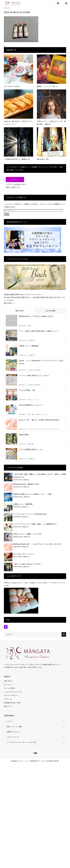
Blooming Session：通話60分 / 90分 (26, 484)
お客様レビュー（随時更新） (23, 504)
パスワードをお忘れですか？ (16, 184)
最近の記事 (19, 311)
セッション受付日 (9, 688)
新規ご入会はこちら (13, 187)
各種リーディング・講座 (14, 727)
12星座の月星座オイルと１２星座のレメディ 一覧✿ (32, 494)
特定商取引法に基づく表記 (12, 703)
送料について (8, 706)
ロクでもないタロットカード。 (24, 554)
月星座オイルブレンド (13, 732)
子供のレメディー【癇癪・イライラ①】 (27, 534)
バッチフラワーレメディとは (13, 692)
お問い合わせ (8, 681)
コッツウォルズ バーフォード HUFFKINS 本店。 (31, 514)
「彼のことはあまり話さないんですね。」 (28, 564)
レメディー (10, 721)
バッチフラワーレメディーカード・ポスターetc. (21, 742)
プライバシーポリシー (11, 695)
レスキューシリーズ (13, 737)
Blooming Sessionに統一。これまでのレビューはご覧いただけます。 (38, 544)
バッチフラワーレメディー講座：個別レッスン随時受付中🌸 (35, 524)
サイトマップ (8, 685)
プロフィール (8, 699)
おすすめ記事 (51, 311)
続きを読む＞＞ (10, 303)
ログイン (15, 179)
